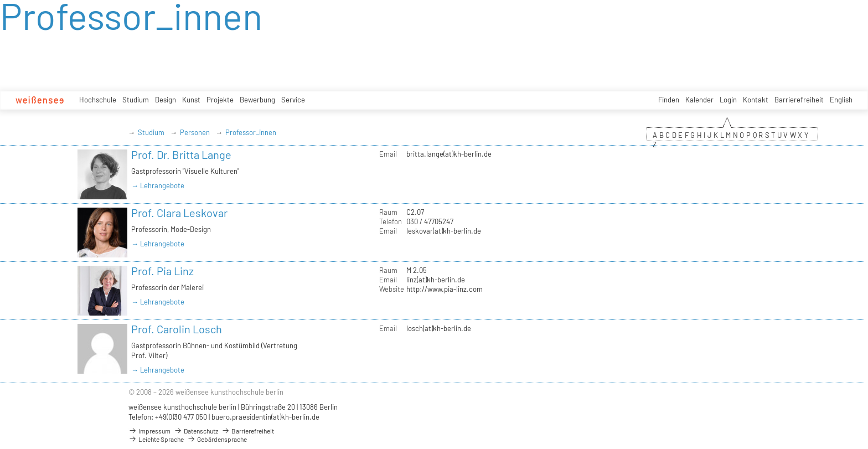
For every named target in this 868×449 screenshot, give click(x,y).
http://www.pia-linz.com (445, 289)
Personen (195, 132)
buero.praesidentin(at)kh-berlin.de (265, 417)
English (841, 100)
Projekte (220, 100)
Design (166, 100)
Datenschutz (196, 431)
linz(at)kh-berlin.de (436, 280)
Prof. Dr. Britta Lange (181, 154)
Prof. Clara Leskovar (179, 213)
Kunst (191, 100)
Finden (669, 100)
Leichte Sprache (156, 439)
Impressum (149, 431)
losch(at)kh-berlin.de (439, 328)
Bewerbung (257, 100)
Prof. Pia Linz (162, 271)
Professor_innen (251, 132)
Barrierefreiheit (799, 100)
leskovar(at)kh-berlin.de (444, 231)
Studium (136, 100)
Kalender (699, 100)
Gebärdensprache (217, 439)
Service (293, 100)
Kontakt (756, 100)
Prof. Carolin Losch (177, 329)
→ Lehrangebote (158, 185)
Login (728, 100)
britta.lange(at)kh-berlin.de (449, 154)
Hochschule (98, 100)
